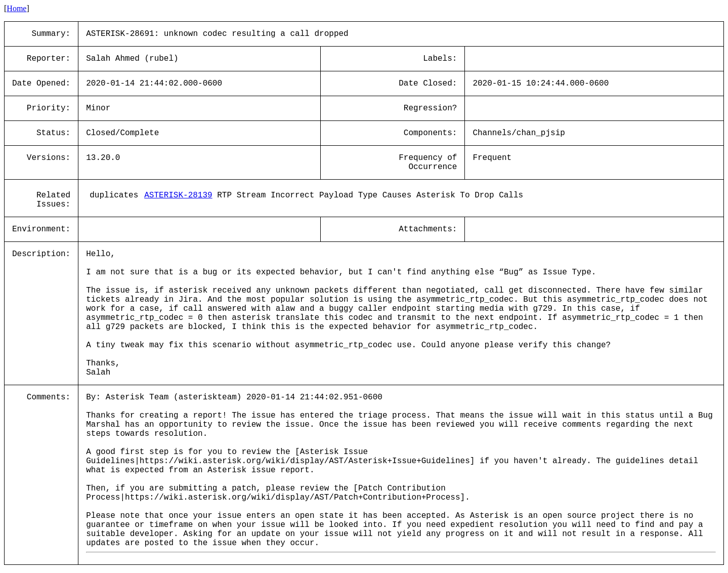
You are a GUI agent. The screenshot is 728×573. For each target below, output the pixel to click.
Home (16, 8)
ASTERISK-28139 (178, 195)
